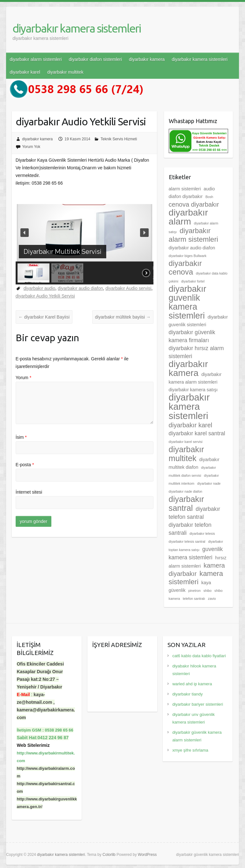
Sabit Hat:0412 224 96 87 (43, 738)
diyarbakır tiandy (187, 694)
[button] (25, 232)
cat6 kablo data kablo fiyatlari (199, 656)
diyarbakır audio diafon (80, 288)
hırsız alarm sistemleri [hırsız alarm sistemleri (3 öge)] (198, 562)
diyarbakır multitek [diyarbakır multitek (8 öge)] (186, 454)
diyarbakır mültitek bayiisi (123, 317)
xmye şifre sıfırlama (190, 750)
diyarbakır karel (25, 72)
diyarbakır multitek (65, 72)
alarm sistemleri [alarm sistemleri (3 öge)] (185, 189)
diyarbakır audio (40, 288)
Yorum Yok (31, 147)
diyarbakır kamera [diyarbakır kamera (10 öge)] (188, 368)
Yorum (23, 378)
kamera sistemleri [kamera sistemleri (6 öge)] (196, 578)
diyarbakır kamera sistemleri (77, 28)
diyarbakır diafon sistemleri (96, 59)
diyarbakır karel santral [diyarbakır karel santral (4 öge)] (197, 433)
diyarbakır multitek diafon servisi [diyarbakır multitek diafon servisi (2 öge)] (192, 471)
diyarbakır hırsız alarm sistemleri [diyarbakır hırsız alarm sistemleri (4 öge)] (196, 352)
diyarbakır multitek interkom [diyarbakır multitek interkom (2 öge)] (194, 479)
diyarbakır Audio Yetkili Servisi (45, 296)
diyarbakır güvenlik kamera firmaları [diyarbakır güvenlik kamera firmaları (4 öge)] (192, 336)
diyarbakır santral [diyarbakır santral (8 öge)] (186, 504)
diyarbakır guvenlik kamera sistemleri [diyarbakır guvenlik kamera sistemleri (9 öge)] (188, 302)
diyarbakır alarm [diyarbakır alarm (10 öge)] (188, 217)
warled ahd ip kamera (192, 684)
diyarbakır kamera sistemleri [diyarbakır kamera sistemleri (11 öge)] (189, 406)
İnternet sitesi (29, 492)
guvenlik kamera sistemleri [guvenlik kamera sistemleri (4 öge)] (196, 553)
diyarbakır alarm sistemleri (36, 59)
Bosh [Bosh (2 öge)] (209, 197)
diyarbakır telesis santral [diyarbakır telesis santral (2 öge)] (187, 541)
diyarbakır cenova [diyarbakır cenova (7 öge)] (185, 268)
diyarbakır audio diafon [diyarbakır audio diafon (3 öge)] (192, 248)
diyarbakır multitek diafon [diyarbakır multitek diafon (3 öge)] (194, 463)
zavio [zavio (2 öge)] (212, 599)
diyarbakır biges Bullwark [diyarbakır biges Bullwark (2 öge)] (188, 256)
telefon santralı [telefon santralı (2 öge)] (194, 599)
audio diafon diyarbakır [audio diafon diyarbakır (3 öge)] (192, 193)
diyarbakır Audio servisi (129, 288)
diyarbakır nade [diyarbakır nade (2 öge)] (209, 483)
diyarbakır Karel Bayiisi (44, 317)
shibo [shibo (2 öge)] (208, 591)
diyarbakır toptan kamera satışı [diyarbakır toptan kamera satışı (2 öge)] (196, 546)
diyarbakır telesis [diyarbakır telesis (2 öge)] (202, 533)
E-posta (25, 465)
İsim (21, 437)
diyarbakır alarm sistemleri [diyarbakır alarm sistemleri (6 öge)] (193, 235)
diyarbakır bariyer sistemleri (198, 704)
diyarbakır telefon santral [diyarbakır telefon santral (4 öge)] (195, 513)
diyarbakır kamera (147, 59)
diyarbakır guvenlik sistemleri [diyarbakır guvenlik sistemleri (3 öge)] (198, 321)
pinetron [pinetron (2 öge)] (194, 591)
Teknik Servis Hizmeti (119, 139)
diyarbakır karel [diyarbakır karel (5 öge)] (191, 425)
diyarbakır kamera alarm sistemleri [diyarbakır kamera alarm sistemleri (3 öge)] (195, 378)
